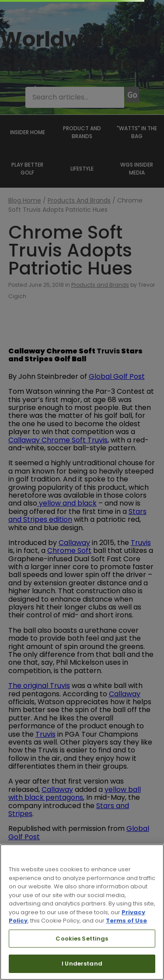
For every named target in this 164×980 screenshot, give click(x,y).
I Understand (82, 964)
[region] (82, 912)
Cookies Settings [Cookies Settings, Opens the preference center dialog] (82, 939)
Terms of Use (126, 921)
